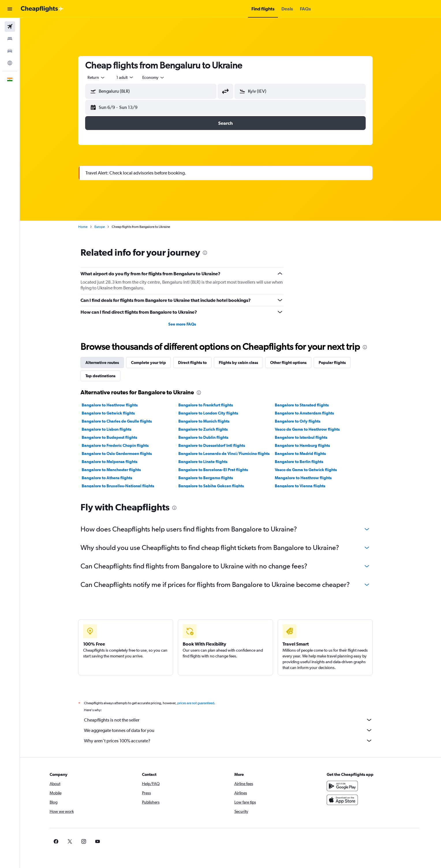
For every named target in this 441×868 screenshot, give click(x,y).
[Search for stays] (10, 39)
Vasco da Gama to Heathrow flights (312, 429)
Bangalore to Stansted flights (307, 405)
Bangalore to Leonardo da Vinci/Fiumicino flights (229, 453)
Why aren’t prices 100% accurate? (233, 741)
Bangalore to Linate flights (208, 462)
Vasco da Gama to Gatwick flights (311, 470)
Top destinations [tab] (106, 376)
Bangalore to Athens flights (112, 478)
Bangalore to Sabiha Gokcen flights (216, 486)
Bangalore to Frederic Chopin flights (120, 445)
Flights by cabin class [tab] (244, 363)
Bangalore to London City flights (213, 413)
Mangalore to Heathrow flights (308, 478)
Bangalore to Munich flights (209, 421)
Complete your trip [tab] (154, 363)
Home (88, 227)
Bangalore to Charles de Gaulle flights (122, 421)
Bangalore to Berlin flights (304, 462)
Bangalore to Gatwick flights (113, 413)
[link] (339, 841)
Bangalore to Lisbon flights (112, 429)
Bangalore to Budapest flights (115, 437)
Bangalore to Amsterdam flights (310, 413)
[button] (10, 9)
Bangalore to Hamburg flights (308, 445)
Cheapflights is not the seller (233, 720)
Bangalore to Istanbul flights (306, 437)
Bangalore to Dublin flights (208, 437)
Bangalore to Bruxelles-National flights (123, 486)
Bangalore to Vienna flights (305, 486)
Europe (105, 227)
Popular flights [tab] (337, 363)
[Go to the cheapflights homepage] (42, 9)
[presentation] (210, 253)
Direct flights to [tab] (198, 363)
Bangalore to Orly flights (303, 421)
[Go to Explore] (10, 63)
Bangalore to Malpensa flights (115, 462)
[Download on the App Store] (348, 800)
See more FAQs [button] (187, 324)
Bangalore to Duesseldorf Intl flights (217, 445)
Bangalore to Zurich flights (208, 429)
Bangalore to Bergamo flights (211, 478)
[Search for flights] (10, 27)
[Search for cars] (10, 51)
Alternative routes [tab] (107, 363)
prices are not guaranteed (201, 703)
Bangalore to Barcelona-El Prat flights (218, 470)
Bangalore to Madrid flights (305, 453)
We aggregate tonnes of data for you (233, 730)
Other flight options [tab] (294, 363)
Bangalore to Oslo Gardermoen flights (122, 453)
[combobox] (102, 77)
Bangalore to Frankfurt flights (211, 405)
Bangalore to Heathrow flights (115, 405)
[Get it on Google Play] (348, 786)
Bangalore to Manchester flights (116, 470)
